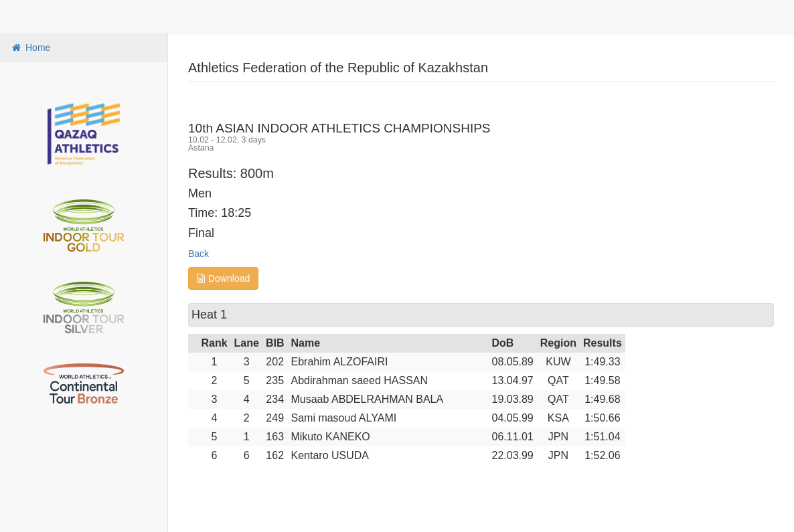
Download (223, 278)
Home (30, 48)
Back (198, 254)
